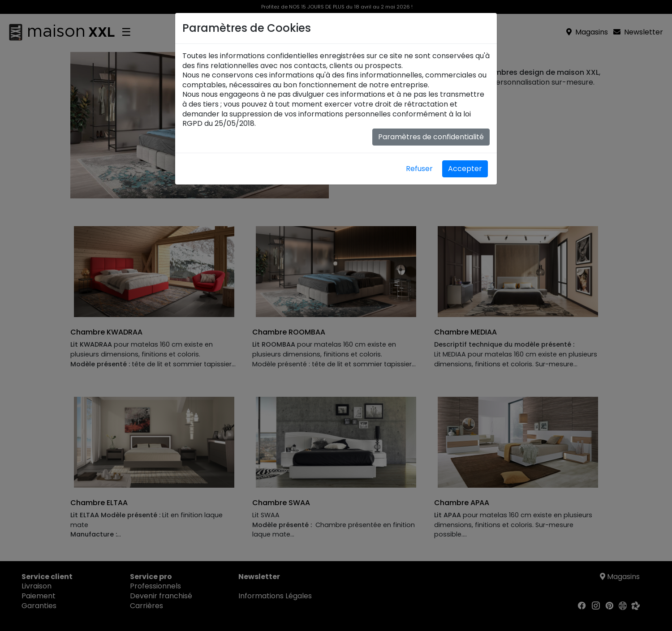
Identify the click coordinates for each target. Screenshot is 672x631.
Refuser (419, 169)
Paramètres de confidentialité (431, 137)
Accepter (465, 169)
